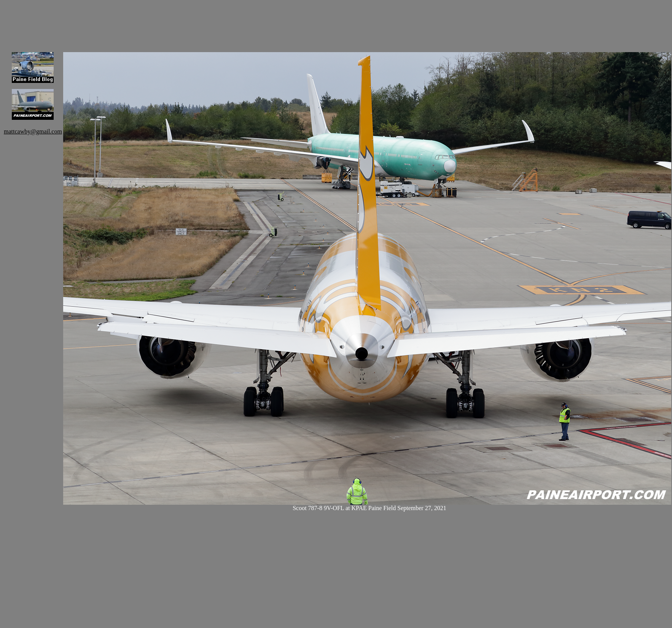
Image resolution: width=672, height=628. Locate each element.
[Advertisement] (202, 21)
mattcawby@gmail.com (33, 131)
